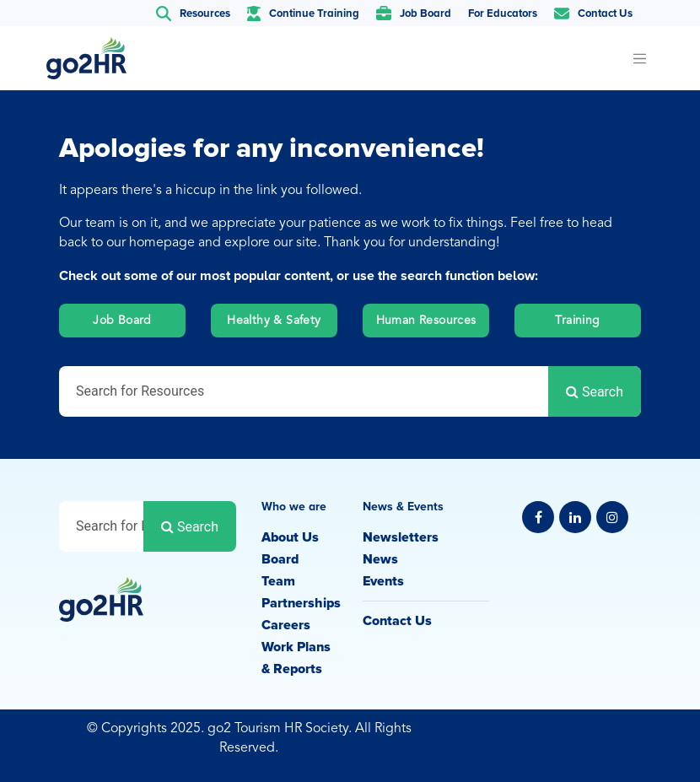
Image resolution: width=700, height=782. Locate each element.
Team (278, 581)
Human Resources (426, 321)
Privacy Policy (599, 731)
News (380, 559)
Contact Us (397, 621)
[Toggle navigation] (639, 58)
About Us (290, 537)
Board (280, 559)
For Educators (503, 13)
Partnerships (301, 603)
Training (577, 321)
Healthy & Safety (274, 321)
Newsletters (401, 537)
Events (383, 581)
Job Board (122, 321)
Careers (286, 625)
